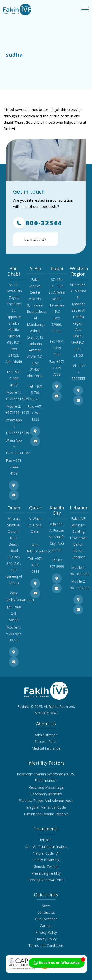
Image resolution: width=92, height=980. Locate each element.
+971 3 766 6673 (37, 393)
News (46, 906)
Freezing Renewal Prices (46, 880)
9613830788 (80, 574)
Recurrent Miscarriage (46, 787)
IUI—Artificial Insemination (46, 847)
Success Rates (46, 742)
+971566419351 (18, 413)
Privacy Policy (46, 932)
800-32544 (38, 223)
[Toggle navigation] (85, 10)
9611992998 (80, 588)
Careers (46, 926)
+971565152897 (18, 399)
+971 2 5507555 (79, 372)
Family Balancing (46, 860)
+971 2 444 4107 (15, 378)
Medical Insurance (46, 748)
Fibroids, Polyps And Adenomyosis (46, 801)
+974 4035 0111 (37, 565)
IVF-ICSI (46, 840)
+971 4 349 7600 (58, 348)
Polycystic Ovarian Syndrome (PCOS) (46, 774)
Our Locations (46, 919)
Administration (46, 735)
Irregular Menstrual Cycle (46, 807)
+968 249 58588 (15, 613)
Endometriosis (46, 781)
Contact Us (36, 239)
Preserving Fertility (46, 873)
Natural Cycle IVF (46, 853)
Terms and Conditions (46, 946)
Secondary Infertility (46, 794)
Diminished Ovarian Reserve (46, 814)
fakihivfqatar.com (41, 551)
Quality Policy (46, 939)
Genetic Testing (46, 867)
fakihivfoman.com (20, 600)
